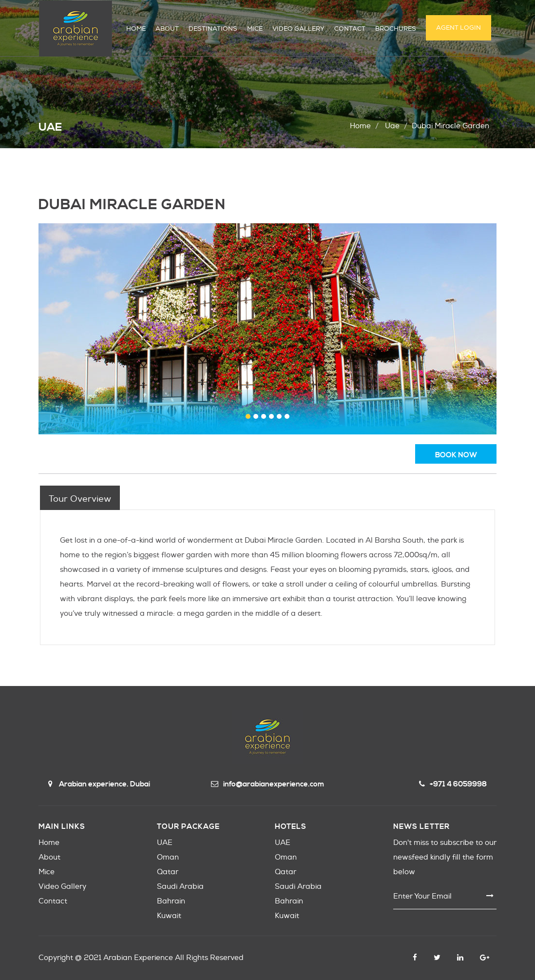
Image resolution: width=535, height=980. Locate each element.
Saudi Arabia (180, 887)
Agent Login (459, 28)
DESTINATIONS (213, 29)
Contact (53, 901)
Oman (168, 857)
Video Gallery (62, 887)
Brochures (396, 29)
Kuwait (169, 916)
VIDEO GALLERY (298, 29)
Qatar (168, 872)
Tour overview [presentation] (80, 499)
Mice (47, 872)
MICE (255, 29)
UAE (165, 843)
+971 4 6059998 (453, 784)
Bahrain (171, 901)
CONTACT (350, 29)
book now (456, 455)
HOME (136, 29)
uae (392, 126)
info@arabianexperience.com (267, 784)
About (49, 857)
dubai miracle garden (450, 126)
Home (360, 126)
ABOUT (167, 29)
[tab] (80, 498)
